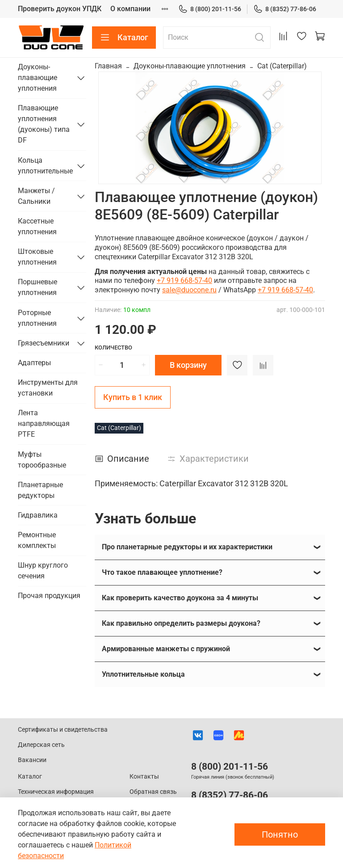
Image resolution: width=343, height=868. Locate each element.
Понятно (280, 834)
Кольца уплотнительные (45, 166)
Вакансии (32, 760)
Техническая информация (56, 792)
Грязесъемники (44, 343)
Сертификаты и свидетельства (63, 730)
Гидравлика (38, 515)
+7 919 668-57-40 (184, 280)
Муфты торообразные (42, 460)
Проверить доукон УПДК (60, 9)
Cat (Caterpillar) (282, 66)
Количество (113, 348)
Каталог (124, 38)
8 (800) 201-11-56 (210, 9)
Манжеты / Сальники (36, 196)
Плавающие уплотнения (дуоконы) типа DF (44, 124)
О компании (130, 9)
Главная (108, 66)
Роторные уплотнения (37, 318)
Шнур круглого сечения (43, 571)
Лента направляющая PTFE (44, 423)
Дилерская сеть (41, 745)
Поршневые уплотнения (38, 287)
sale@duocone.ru (189, 290)
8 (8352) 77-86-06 (285, 9)
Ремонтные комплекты (37, 540)
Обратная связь (153, 792)
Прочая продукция (49, 596)
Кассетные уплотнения (37, 226)
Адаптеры (34, 363)
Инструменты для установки (48, 388)
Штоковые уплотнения (37, 257)
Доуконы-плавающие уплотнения (190, 66)
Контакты (144, 777)
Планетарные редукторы (40, 490)
